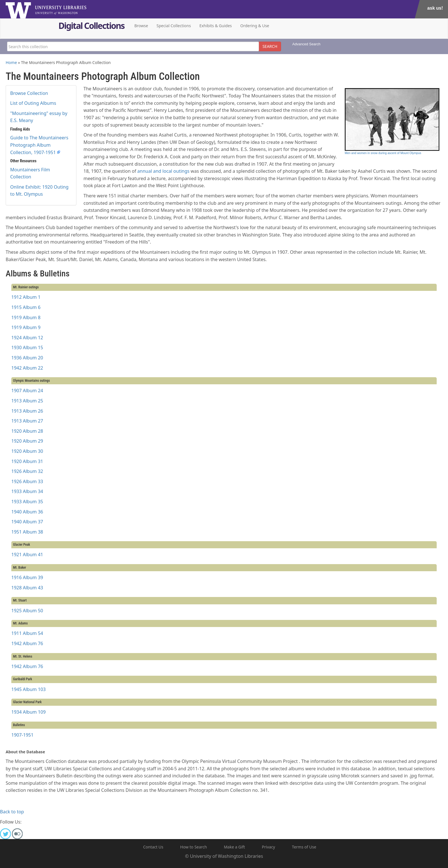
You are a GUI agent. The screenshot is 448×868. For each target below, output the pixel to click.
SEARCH (270, 46)
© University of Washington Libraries (224, 856)
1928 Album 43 (27, 588)
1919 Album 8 (26, 317)
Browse (141, 26)
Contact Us (153, 847)
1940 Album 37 (27, 522)
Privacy (268, 847)
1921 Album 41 (27, 555)
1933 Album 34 (27, 491)
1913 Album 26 (27, 411)
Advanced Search (306, 44)
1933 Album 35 (27, 502)
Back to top (12, 812)
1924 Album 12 (27, 338)
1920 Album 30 (27, 451)
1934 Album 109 (28, 712)
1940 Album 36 (27, 512)
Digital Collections (92, 26)
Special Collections (174, 26)
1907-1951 (22, 735)
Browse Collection (29, 93)
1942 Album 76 (27, 643)
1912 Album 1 (26, 297)
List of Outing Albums (33, 103)
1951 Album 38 (27, 532)
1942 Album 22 (27, 368)
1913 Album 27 (27, 421)
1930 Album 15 (27, 347)
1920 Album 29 (27, 441)
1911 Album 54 (27, 633)
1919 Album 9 (26, 327)
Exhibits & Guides (216, 26)
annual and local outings (163, 171)
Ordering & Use (255, 26)
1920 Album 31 (27, 461)
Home (11, 62)
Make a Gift (234, 847)
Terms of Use (304, 847)
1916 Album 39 (27, 577)
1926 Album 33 (27, 481)
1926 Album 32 (27, 471)
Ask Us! (435, 8)
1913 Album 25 (27, 401)
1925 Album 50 (27, 611)
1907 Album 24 (27, 391)
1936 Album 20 (27, 358)
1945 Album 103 (28, 689)
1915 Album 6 (26, 307)
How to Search (194, 847)
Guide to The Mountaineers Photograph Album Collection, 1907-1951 (39, 145)
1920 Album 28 (27, 431)
